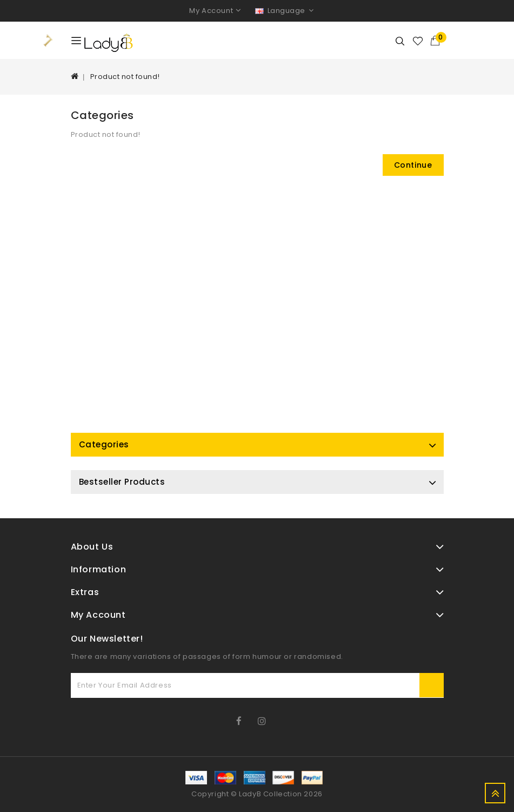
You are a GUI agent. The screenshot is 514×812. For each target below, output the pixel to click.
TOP (495, 793)
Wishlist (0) (418, 41)
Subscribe (432, 685)
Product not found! (125, 77)
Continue (413, 165)
